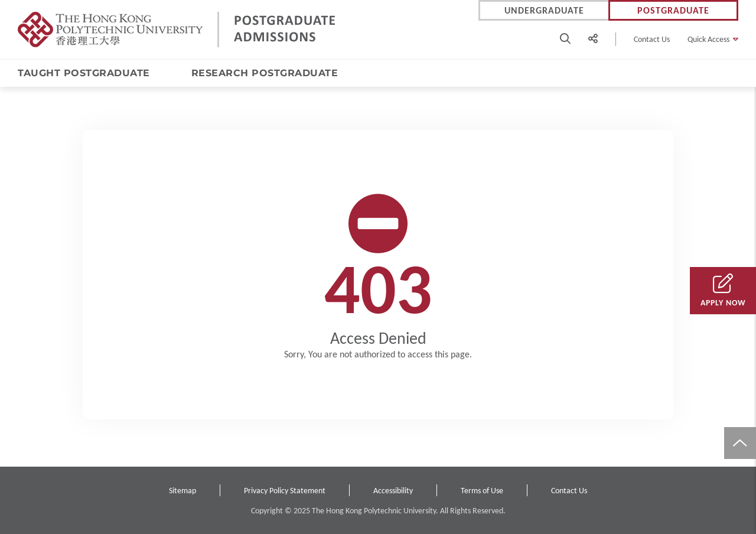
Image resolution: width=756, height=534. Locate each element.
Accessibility (393, 491)
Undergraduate (544, 10)
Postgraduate (673, 10)
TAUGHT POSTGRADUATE (84, 73)
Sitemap (183, 491)
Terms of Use (482, 491)
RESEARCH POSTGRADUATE (265, 73)
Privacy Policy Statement (285, 491)
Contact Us (652, 39)
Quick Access (708, 39)
